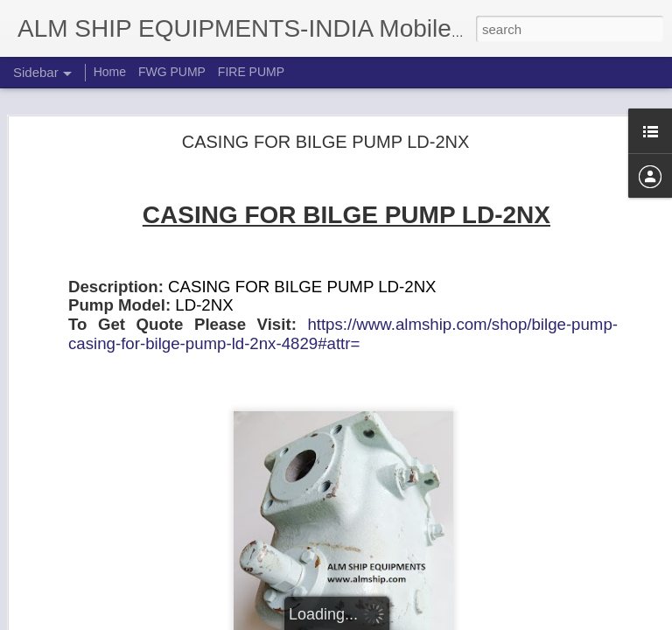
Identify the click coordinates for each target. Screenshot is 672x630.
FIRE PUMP (251, 72)
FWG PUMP (172, 72)
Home (110, 72)
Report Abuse (442, 620)
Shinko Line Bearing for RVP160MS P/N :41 (145, 579)
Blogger (391, 620)
